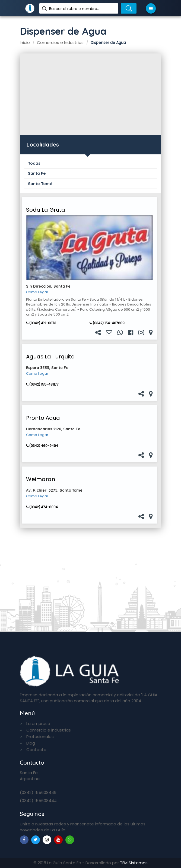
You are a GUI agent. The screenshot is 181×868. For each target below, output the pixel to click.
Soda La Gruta (46, 210)
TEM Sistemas (134, 863)
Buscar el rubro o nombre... (74, 9)
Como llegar (37, 292)
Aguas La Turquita (50, 357)
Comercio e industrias (49, 730)
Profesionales (40, 737)
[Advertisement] (91, 94)
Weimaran (41, 479)
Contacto (36, 750)
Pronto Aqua (43, 418)
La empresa (38, 724)
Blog (31, 743)
